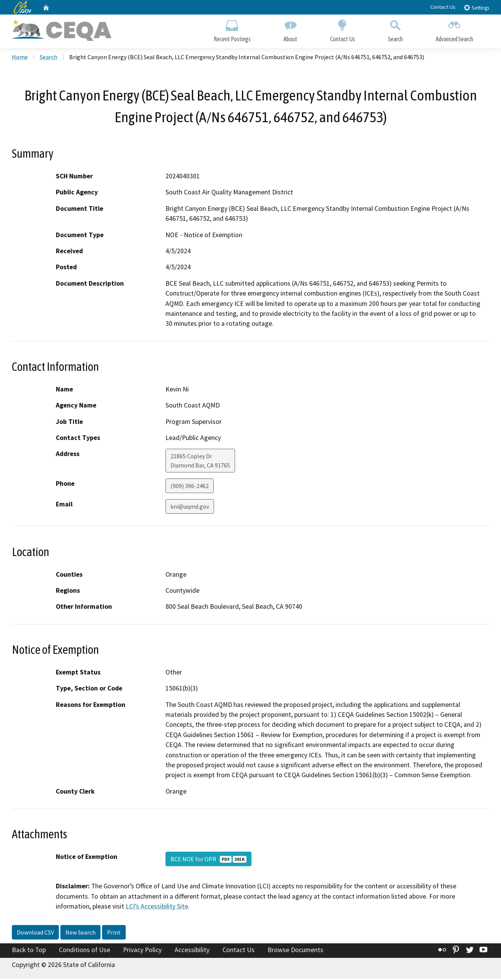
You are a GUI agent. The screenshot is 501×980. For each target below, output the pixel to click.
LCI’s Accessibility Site (157, 907)
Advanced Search (454, 30)
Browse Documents (295, 951)
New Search (80, 933)
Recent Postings (232, 30)
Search (395, 30)
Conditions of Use (84, 951)
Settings (476, 7)
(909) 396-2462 (190, 487)
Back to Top (29, 951)
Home (20, 58)
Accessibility (192, 951)
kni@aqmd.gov (190, 508)
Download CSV (35, 933)
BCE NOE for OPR (208, 860)
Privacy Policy (142, 951)
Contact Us (443, 7)
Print (114, 933)
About (290, 30)
